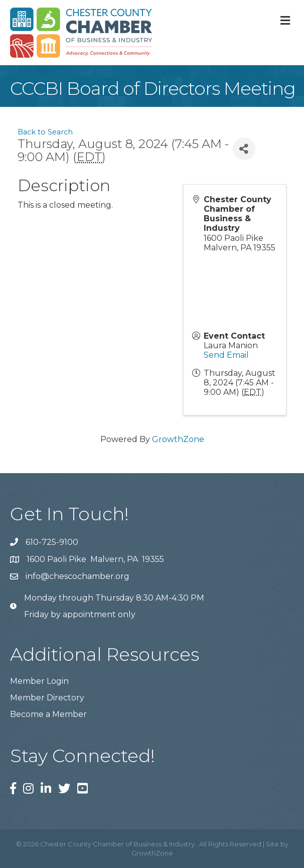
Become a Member (48, 714)
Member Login (39, 681)
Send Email (226, 355)
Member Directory (47, 698)
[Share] (244, 149)
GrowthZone (178, 439)
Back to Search (45, 132)
